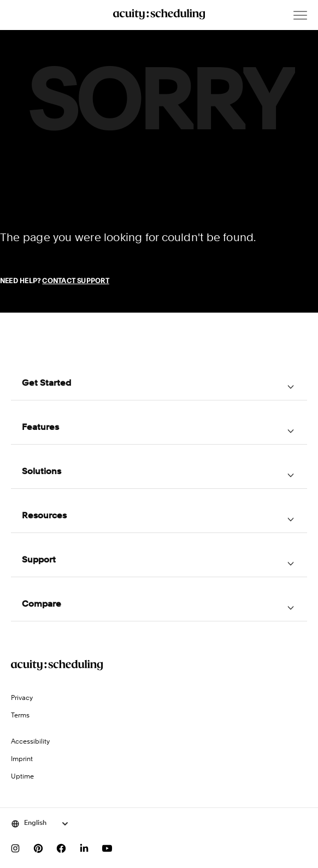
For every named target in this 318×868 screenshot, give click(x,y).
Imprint (22, 759)
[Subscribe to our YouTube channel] (107, 848)
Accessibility (30, 742)
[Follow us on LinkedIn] (84, 848)
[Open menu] (300, 15)
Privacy (22, 698)
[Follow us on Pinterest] (38, 848)
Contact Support (75, 282)
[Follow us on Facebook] (61, 848)
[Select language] (40, 824)
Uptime (22, 777)
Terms (20, 716)
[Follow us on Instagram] (15, 848)
